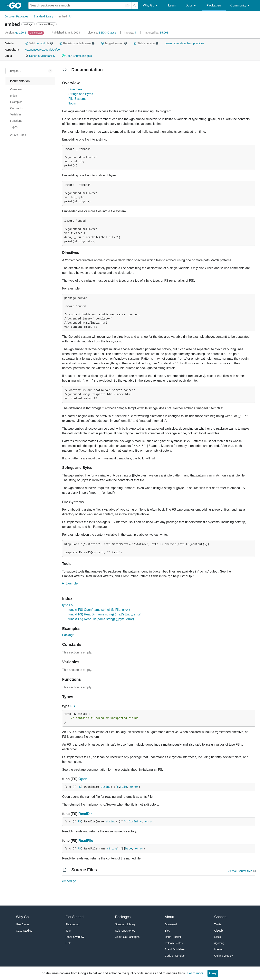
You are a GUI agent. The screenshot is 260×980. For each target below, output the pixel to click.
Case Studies (24, 931)
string (105, 787)
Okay (213, 973)
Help (68, 943)
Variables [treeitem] (16, 114)
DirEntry (135, 822)
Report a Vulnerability (40, 56)
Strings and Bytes (81, 94)
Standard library (43, 16)
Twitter (218, 924)
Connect (221, 917)
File (124, 787)
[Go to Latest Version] (36, 33)
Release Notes (174, 943)
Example (73, 583)
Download (171, 924)
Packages (214, 5)
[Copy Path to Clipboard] (70, 16)
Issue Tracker (173, 937)
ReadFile (86, 841)
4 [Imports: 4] (130, 33)
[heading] (17, 5)
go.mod (40, 43)
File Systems (77, 99)
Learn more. (196, 973)
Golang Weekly (224, 956)
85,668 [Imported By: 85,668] (156, 33)
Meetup (219, 949)
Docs (191, 6)
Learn (172, 5)
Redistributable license (77, 43)
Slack (218, 937)
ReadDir (85, 814)
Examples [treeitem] (16, 102)
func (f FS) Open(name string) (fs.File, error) (99, 610)
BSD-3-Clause (107, 33)
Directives (75, 89)
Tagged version (114, 43)
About (169, 917)
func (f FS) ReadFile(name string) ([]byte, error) (101, 619)
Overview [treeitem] (16, 89)
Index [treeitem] (14, 96)
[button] (27, 43)
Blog (168, 931)
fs (117, 787)
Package (68, 635)
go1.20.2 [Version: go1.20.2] (16, 33)
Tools (72, 103)
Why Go (151, 6)
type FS (67, 605)
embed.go (69, 881)
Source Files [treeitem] (17, 135)
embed (63, 16)
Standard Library (125, 924)
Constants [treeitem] (16, 108)
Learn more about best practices (184, 43)
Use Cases (23, 924)
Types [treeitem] (14, 127)
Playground (73, 924)
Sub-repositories (125, 931)
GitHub (219, 931)
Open (83, 779)
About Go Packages (127, 937)
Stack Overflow (75, 937)
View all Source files (240, 871)
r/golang (219, 943)
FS (73, 706)
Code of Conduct (175, 956)
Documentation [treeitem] (19, 81)
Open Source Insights (77, 56)
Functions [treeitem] (16, 121)
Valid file (39, 43)
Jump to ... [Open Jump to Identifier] (15, 71)
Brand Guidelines (175, 949)
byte (129, 849)
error (134, 787)
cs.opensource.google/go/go (43, 50)
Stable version (146, 43)
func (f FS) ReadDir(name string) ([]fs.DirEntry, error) (105, 614)
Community (241, 6)
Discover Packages (16, 16)
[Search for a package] (80, 5)
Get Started (75, 917)
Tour (68, 931)
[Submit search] (135, 5)
